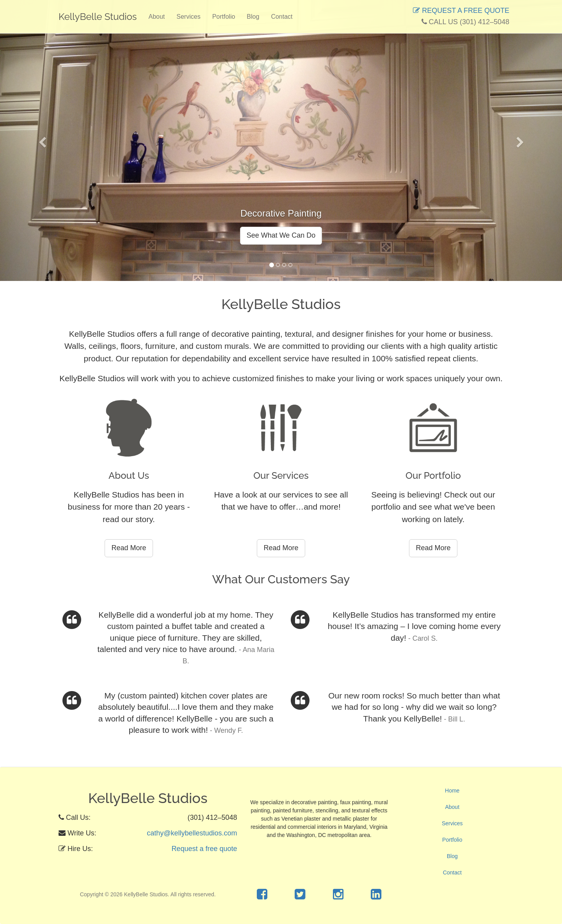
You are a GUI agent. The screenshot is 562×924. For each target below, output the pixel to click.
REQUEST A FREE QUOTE (461, 11)
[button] (42, 140)
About (157, 17)
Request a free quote (204, 849)
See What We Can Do (281, 235)
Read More (129, 548)
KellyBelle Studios (98, 17)
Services (188, 17)
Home (452, 791)
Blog (253, 17)
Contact (282, 17)
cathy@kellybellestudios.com (192, 833)
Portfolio (224, 17)
